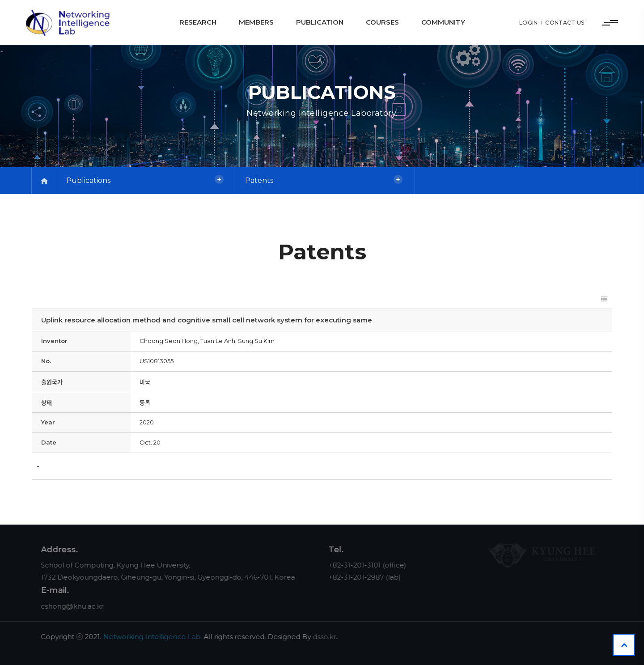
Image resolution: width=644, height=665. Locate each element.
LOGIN (528, 23)
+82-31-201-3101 (362, 565)
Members (256, 22)
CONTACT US (564, 23)
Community (443, 22)
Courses (382, 22)
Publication (320, 22)
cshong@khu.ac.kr (79, 606)
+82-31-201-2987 (363, 577)
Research (198, 22)
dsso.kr (331, 637)
